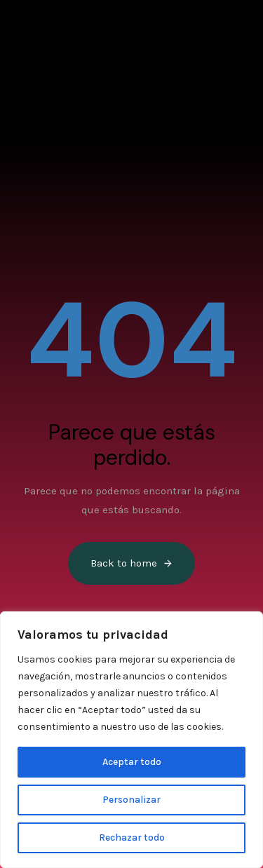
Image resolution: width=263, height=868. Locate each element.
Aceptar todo (132, 762)
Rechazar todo (132, 838)
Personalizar (131, 800)
